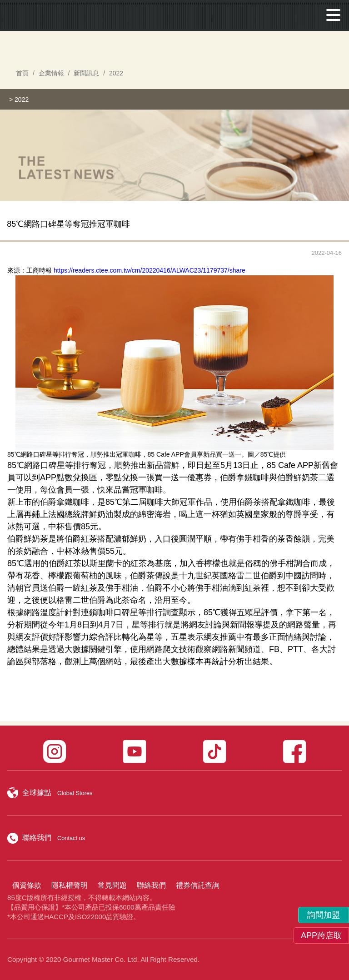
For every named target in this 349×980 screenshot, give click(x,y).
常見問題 (112, 885)
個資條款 (27, 885)
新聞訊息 (86, 73)
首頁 (22, 73)
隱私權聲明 (70, 885)
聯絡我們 (151, 885)
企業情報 (51, 73)
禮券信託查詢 (198, 885)
